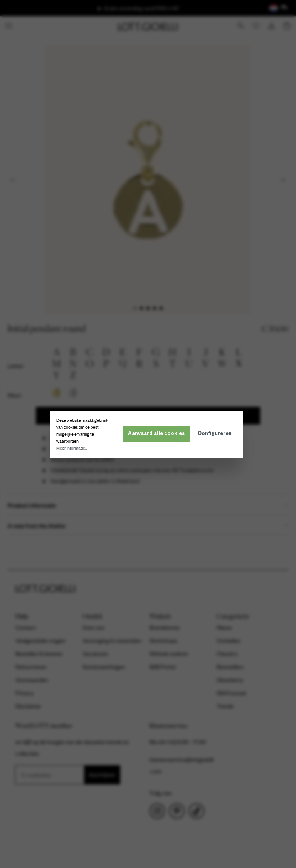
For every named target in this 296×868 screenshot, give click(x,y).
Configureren (216, 434)
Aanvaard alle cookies (158, 434)
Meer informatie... (73, 448)
